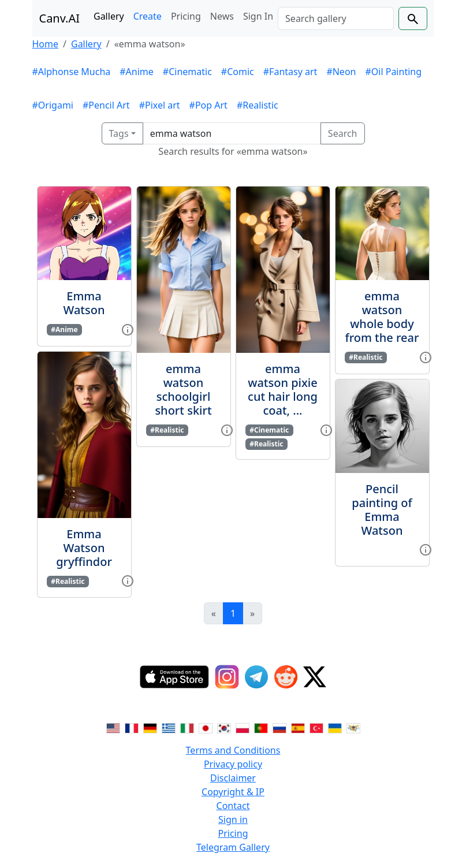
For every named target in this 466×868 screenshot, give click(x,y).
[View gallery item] (128, 329)
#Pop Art (208, 105)
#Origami (53, 105)
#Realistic (258, 105)
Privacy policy (233, 764)
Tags (119, 133)
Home (46, 44)
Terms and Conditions (233, 750)
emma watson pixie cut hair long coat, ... (283, 390)
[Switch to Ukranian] (335, 727)
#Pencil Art (106, 105)
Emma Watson (84, 303)
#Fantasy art (290, 72)
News (222, 16)
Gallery (109, 16)
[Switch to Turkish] (316, 727)
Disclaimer (233, 778)
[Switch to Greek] (169, 727)
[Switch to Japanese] (206, 727)
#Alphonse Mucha (72, 72)
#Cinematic (187, 72)
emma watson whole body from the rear (382, 317)
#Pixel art (160, 105)
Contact (233, 806)
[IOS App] (174, 677)
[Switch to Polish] (243, 727)
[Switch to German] (150, 727)
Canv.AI (60, 18)
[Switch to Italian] (187, 727)
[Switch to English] (113, 727)
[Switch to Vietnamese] (353, 727)
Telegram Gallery (233, 847)
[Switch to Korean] (224, 727)
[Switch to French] (132, 727)
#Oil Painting (393, 72)
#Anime (137, 72)
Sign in (233, 819)
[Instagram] (227, 677)
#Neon (341, 72)
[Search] (335, 18)
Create (148, 16)
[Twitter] (315, 677)
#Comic (238, 72)
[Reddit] (286, 677)
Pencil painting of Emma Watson (382, 510)
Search (343, 133)
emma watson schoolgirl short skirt (183, 390)
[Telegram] (256, 677)
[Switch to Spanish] (298, 727)
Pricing (186, 16)
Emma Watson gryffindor (84, 548)
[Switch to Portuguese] (261, 727)
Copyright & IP (233, 792)
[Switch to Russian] (279, 727)
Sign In (258, 16)
